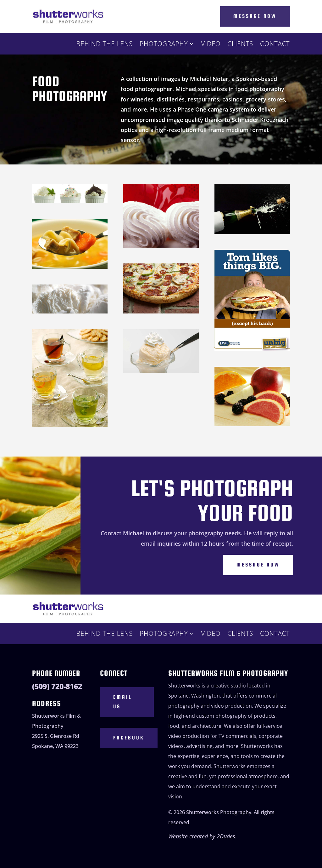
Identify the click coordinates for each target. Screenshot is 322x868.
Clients (241, 45)
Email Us (122, 702)
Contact (275, 45)
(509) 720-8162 (57, 686)
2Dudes (226, 836)
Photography (164, 45)
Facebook (129, 738)
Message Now (255, 16)
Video (211, 45)
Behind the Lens (105, 45)
